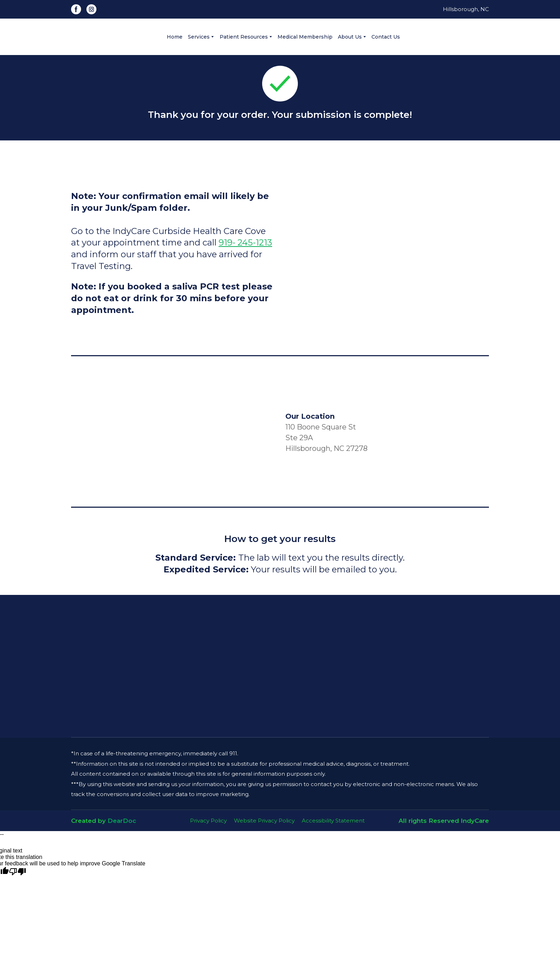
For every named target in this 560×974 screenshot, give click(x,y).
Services (199, 37)
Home (175, 37)
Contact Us (386, 37)
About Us (350, 37)
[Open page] (280, 666)
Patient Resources (244, 37)
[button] (76, 9)
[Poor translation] (17, 872)
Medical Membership (305, 37)
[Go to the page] (110, 37)
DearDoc (122, 821)
